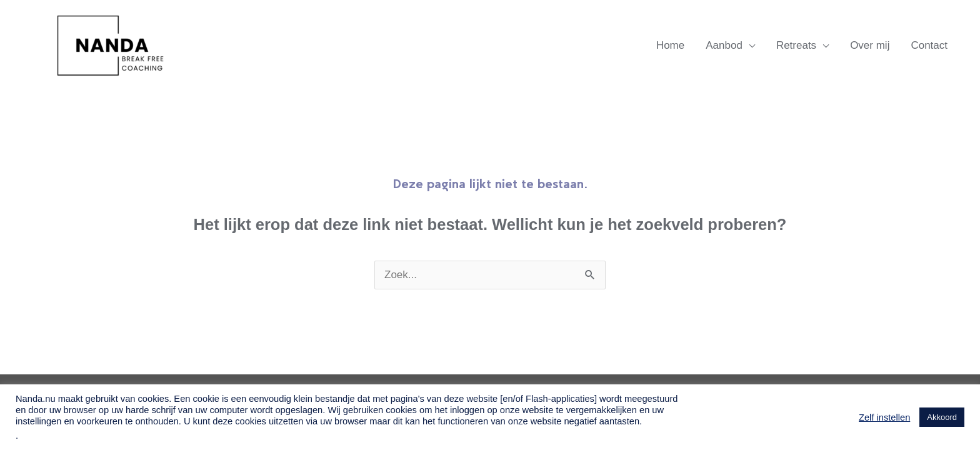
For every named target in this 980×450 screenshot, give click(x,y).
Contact (929, 45)
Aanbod (724, 45)
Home (670, 45)
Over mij (870, 45)
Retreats (796, 45)
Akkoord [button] (942, 417)
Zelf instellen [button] (884, 417)
